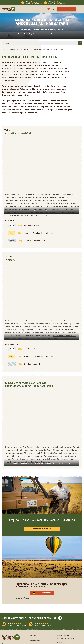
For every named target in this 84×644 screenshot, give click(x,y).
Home (4, 49)
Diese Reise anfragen (67, 9)
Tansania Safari (35, 640)
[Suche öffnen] (53, 9)
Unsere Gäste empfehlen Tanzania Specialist (32, 618)
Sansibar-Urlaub (15, 49)
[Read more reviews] (43, 3)
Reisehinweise (62, 643)
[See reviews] (42, 624)
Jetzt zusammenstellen (42, 529)
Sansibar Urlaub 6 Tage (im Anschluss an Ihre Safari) (40, 49)
